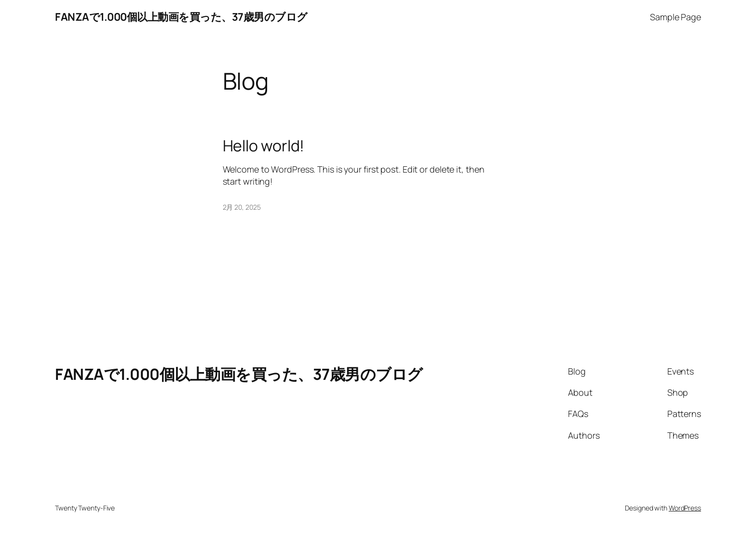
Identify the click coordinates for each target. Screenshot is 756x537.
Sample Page (675, 17)
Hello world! (264, 146)
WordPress (685, 508)
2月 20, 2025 (242, 207)
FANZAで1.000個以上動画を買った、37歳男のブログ (181, 17)
